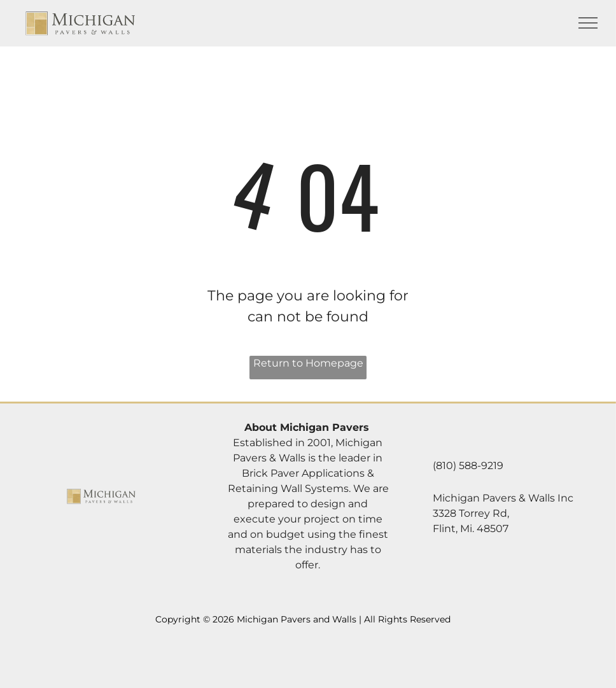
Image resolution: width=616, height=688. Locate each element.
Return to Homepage (308, 363)
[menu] (588, 23)
